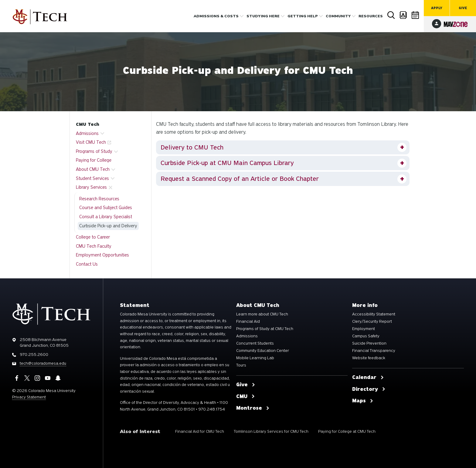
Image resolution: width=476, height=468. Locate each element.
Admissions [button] (87, 133)
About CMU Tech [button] (93, 169)
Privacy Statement (29, 397)
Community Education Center (263, 351)
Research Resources (99, 199)
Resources (371, 16)
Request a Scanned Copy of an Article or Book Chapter (240, 179)
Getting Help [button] (303, 16)
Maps (363, 401)
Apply (437, 8)
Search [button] (391, 15)
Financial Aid (248, 322)
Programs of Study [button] (94, 151)
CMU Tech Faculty (94, 246)
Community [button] (338, 16)
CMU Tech (88, 124)
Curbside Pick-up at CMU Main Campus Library (227, 163)
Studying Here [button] (263, 16)
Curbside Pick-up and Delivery (108, 226)
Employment (364, 329)
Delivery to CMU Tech (192, 147)
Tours (241, 365)
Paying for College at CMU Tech (347, 431)
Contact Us (87, 264)
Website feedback (369, 358)
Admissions (247, 336)
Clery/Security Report (372, 322)
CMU (246, 397)
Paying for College (94, 160)
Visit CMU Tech (91, 142)
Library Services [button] (91, 187)
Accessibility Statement (374, 314)
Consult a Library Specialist (106, 217)
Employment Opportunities (102, 255)
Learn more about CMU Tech (262, 314)
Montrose (253, 408)
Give (463, 8)
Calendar (416, 15)
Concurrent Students (255, 343)
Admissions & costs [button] (216, 16)
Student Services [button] (92, 178)
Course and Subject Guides (106, 208)
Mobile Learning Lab (255, 358)
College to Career (93, 237)
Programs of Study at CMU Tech (265, 329)
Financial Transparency (374, 351)
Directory (403, 15)
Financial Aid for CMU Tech (200, 431)
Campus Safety (366, 336)
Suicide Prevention (369, 343)
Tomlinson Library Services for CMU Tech (271, 431)
